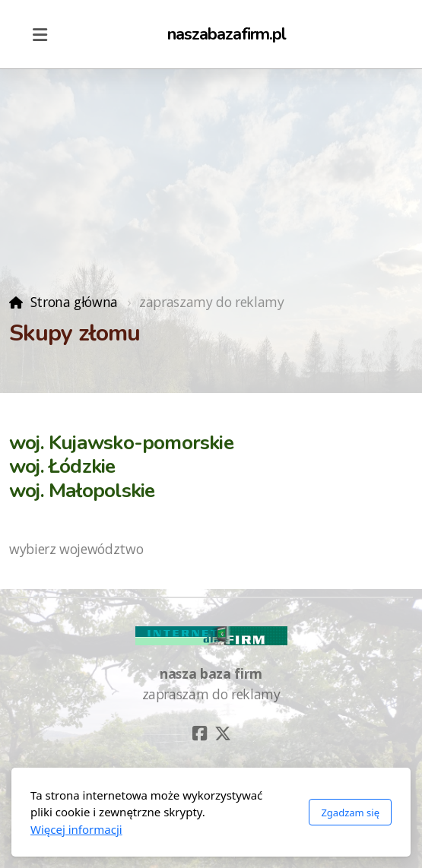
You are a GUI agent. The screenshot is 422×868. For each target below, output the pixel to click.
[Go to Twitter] (223, 733)
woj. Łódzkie (62, 466)
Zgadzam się (350, 813)
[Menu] (40, 34)
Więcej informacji (76, 829)
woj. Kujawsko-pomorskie (121, 443)
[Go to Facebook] (200, 733)
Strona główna (74, 302)
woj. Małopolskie (82, 491)
